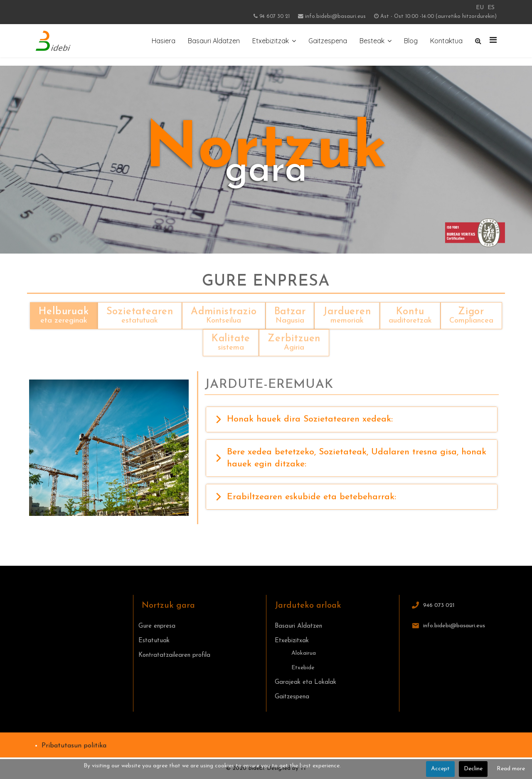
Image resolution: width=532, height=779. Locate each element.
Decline (473, 769)
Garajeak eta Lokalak (305, 682)
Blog (411, 41)
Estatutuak (154, 641)
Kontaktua (446, 41)
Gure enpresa (157, 626)
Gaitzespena (328, 41)
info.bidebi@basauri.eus (335, 17)
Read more (511, 769)
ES (491, 8)
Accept (440, 769)
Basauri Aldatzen (214, 41)
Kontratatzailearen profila (174, 655)
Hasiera (164, 41)
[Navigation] (493, 41)
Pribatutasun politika (74, 746)
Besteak (372, 41)
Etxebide (303, 668)
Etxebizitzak (271, 41)
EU (480, 8)
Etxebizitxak (292, 641)
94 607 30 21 (275, 17)
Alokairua (304, 653)
